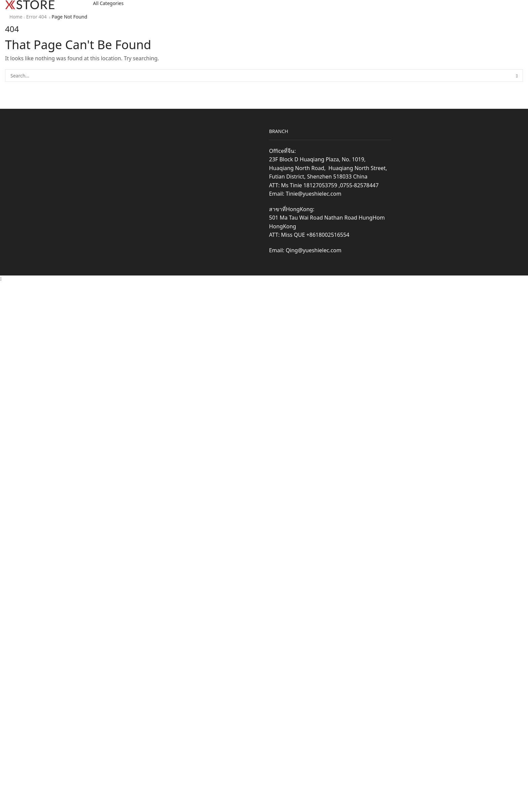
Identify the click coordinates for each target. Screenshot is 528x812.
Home (16, 17)
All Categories (108, 3)
